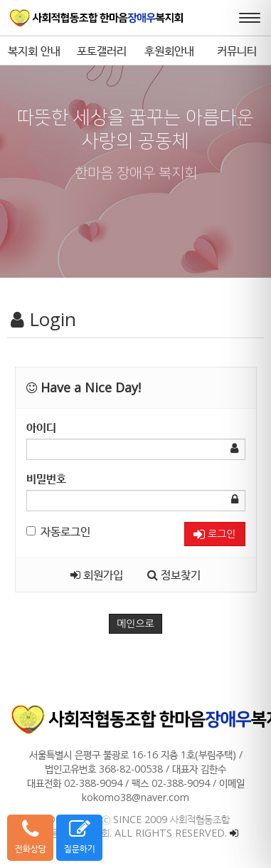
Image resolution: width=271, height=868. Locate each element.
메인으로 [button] (135, 624)
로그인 (214, 534)
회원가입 (97, 575)
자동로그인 (58, 531)
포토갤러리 (102, 51)
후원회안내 (169, 51)
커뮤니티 (237, 51)
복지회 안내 (34, 51)
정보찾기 (174, 575)
